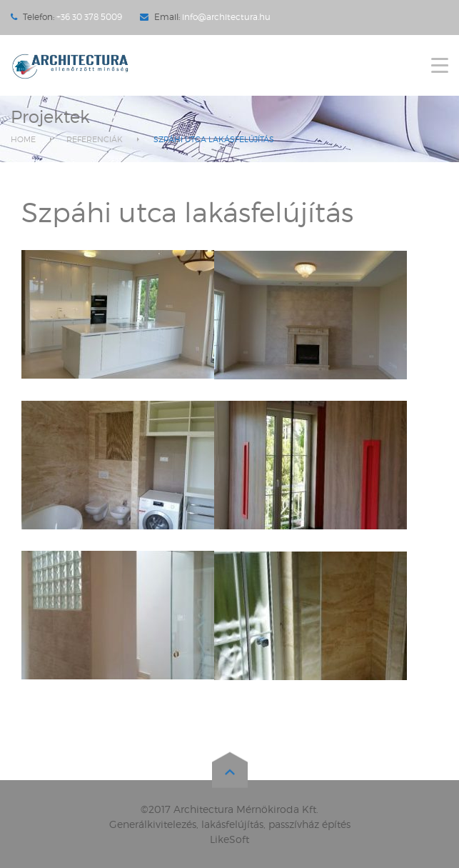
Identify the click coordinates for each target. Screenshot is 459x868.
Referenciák (95, 139)
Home (23, 139)
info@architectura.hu (226, 17)
